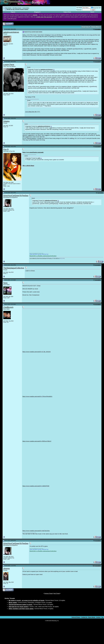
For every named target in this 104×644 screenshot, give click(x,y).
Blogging (37, 12)
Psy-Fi (6, 149)
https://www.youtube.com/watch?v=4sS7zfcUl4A (36, 531)
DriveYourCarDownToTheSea (16, 196)
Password (79, 10)
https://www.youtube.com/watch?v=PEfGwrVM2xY (37, 441)
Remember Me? (96, 8)
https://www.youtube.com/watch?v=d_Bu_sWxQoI (37, 352)
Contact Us (84, 617)
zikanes (6, 569)
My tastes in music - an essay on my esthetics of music (27, 600)
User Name (79, 8)
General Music (26, 8)
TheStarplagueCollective (14, 268)
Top (102, 617)
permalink (98, 29)
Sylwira (6, 121)
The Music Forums (17, 8)
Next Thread (57, 593)
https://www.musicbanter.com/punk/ (33, 152)
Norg (5, 283)
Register (13, 12)
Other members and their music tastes (21, 609)
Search (92, 12)
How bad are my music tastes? (19, 607)
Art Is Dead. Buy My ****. (33, 112)
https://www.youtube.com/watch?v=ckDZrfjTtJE (36, 486)
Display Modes (95, 27)
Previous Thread (48, 593)
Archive (98, 617)
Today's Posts (67, 12)
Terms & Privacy (76, 617)
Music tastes (13, 602)
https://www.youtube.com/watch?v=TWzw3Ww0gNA (37, 396)
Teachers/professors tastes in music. (21, 605)
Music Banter (8, 8)
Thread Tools (85, 27)
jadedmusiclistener (11, 32)
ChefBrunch (8, 307)
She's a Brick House (28, 166)
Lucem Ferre (9, 65)
